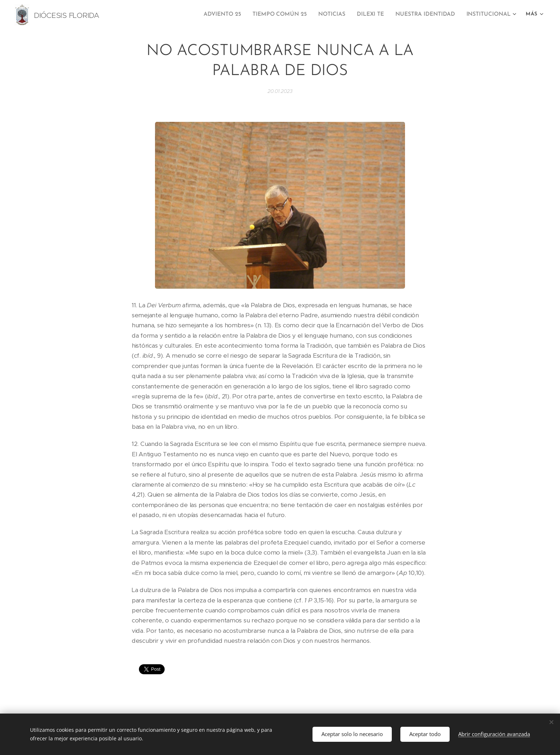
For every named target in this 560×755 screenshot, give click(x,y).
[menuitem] (232, 15)
